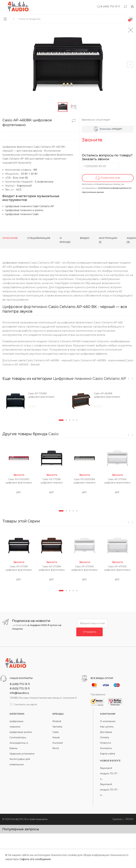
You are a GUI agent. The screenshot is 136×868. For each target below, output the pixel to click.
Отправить (89, 632)
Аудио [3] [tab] (131, 240)
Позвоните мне (108, 178)
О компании (108, 721)
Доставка (106, 732)
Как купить (107, 726)
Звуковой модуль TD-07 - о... (109, 789)
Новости (105, 743)
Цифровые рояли (21, 732)
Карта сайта (107, 753)
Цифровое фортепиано (25, 307)
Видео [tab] (85, 238)
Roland (57, 721)
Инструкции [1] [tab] (108, 240)
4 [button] (73, 420)
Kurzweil (58, 743)
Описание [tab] (10, 238)
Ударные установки (22, 753)
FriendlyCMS (17, 819)
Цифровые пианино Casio (22, 214)
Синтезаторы (18, 737)
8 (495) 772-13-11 (109, 6)
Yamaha (57, 726)
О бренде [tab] (65, 240)
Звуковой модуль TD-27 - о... (109, 773)
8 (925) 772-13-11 (20, 688)
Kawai (56, 737)
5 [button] (77, 420)
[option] (35, 402)
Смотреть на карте (23, 704)
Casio (53, 434)
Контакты (106, 748)
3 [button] (70, 420)
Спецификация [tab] (39, 238)
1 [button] (61, 420)
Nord (56, 748)
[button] (131, 30)
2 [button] (66, 420)
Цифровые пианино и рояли (24, 210)
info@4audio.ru (20, 693)
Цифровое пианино (16, 263)
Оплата (104, 737)
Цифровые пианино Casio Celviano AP (30, 206)
